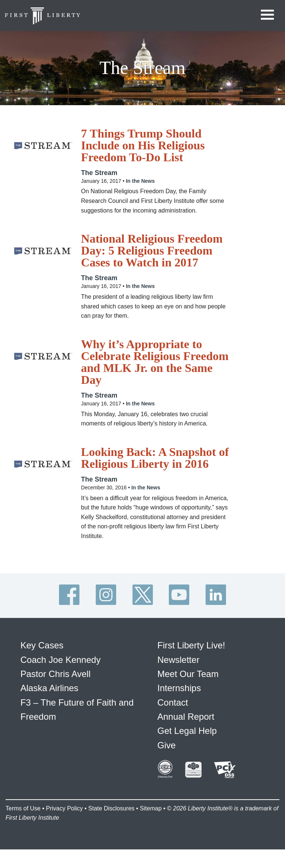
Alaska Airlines (49, 688)
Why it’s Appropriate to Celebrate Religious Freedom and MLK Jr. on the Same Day (155, 362)
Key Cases (42, 645)
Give (166, 745)
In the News (140, 181)
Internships (179, 688)
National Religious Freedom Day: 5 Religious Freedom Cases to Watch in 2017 (152, 250)
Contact (173, 702)
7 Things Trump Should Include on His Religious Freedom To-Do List (143, 145)
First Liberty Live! (191, 645)
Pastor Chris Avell (55, 674)
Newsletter (178, 660)
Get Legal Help (187, 731)
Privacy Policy (65, 808)
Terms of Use (23, 808)
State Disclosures (112, 808)
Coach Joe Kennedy (60, 660)
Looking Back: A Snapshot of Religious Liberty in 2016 (155, 458)
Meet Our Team (188, 674)
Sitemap (151, 808)
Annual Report (186, 717)
